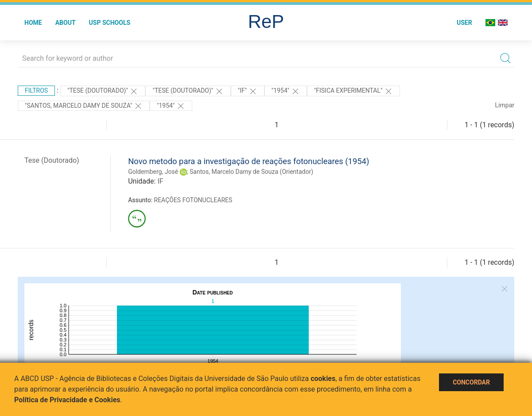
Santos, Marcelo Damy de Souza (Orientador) (251, 172)
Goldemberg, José (153, 172)
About (66, 23)
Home (33, 23)
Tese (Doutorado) (52, 160)
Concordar (471, 382)
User (464, 23)
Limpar (505, 105)
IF (160, 181)
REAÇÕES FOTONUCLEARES (193, 200)
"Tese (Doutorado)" (103, 91)
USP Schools (110, 23)
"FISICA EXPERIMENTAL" (353, 91)
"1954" (286, 91)
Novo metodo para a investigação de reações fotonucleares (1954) (249, 161)
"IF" (248, 91)
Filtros (36, 90)
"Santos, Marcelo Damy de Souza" (84, 106)
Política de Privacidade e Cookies (67, 400)
